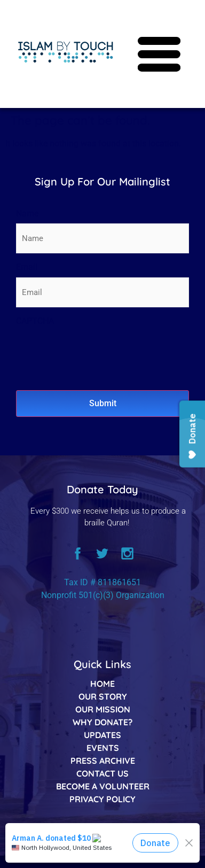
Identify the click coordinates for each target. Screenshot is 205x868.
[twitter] (102, 555)
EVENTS (103, 748)
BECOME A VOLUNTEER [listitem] (103, 786)
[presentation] (97, 352)
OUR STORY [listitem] (103, 696)
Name (27, 214)
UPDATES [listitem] (102, 735)
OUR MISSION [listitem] (103, 709)
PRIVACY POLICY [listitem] (102, 799)
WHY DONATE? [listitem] (102, 722)
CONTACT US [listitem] (102, 773)
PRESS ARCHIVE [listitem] (103, 761)
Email (27, 267)
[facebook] (78, 555)
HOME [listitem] (102, 684)
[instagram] (127, 555)
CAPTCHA (35, 321)
